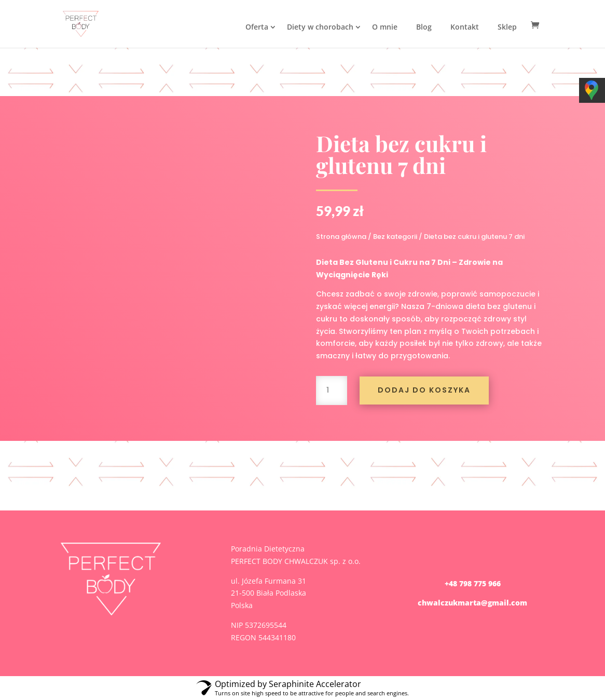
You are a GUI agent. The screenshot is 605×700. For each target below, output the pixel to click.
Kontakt (465, 27)
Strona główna (341, 237)
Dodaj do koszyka (424, 390)
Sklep (507, 27)
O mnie (385, 27)
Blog (424, 27)
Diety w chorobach (320, 27)
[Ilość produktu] (332, 391)
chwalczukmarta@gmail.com (472, 603)
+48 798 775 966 (473, 583)
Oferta (257, 27)
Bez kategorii (395, 237)
